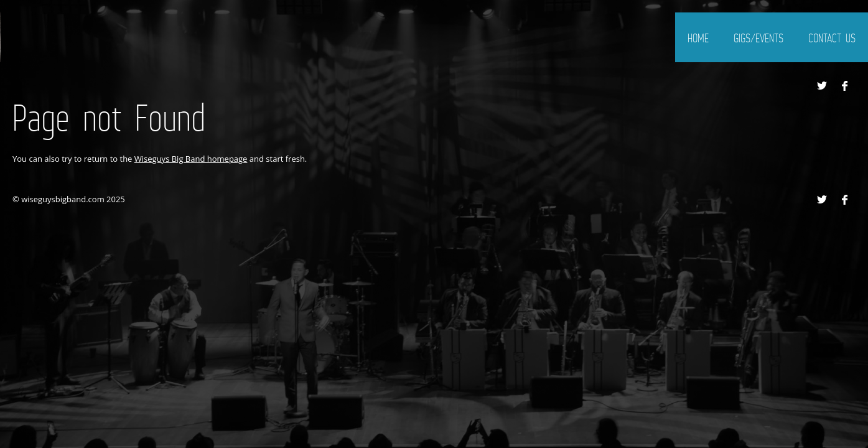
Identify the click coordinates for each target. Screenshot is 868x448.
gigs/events (758, 38)
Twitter (822, 86)
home (698, 38)
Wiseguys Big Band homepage (191, 159)
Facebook (844, 86)
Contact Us (832, 38)
